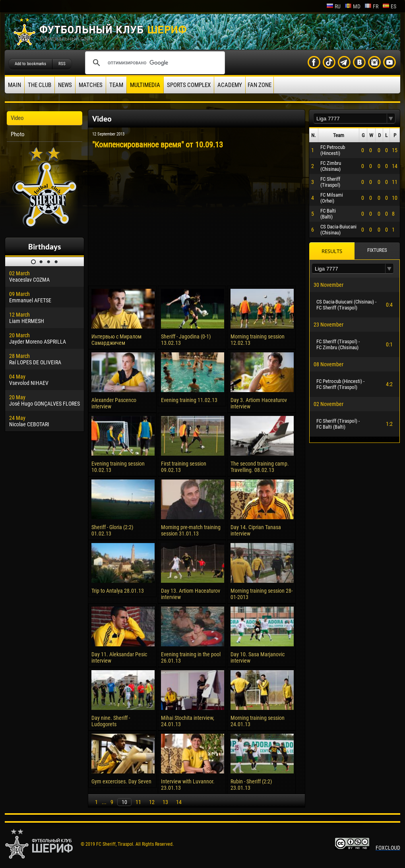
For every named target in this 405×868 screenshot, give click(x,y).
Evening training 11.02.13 (189, 400)
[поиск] (154, 63)
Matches (91, 85)
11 (138, 802)
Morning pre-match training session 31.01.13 (191, 530)
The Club (40, 85)
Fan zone (260, 85)
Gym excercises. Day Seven (121, 781)
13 (165, 802)
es (389, 6)
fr (371, 6)
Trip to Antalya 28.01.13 (118, 591)
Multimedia (145, 85)
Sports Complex (189, 85)
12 (152, 802)
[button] (391, 119)
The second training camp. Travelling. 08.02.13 (260, 467)
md (353, 6)
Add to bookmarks (30, 64)
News (65, 85)
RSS (62, 64)
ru (333, 6)
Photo (18, 134)
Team (116, 85)
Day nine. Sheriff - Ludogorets (111, 721)
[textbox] (350, 119)
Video (17, 118)
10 (124, 802)
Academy (230, 85)
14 (179, 802)
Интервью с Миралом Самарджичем (116, 340)
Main (15, 85)
